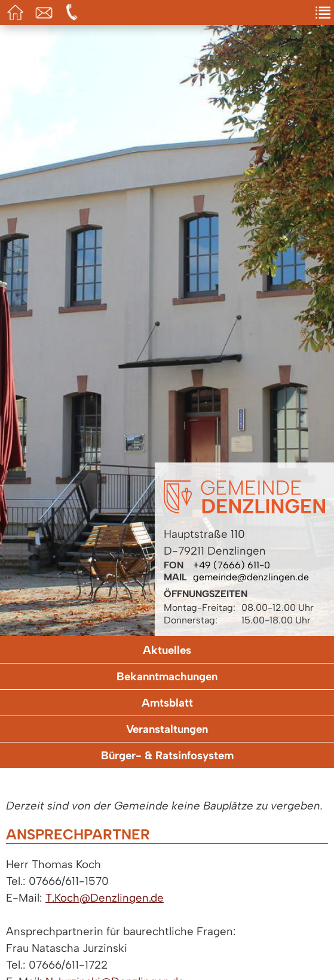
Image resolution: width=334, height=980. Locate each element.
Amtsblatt (167, 703)
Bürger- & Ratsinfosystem (167, 755)
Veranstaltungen (167, 729)
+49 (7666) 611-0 (232, 565)
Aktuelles (167, 650)
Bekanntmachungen (167, 676)
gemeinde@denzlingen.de (251, 577)
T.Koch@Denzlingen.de (105, 898)
